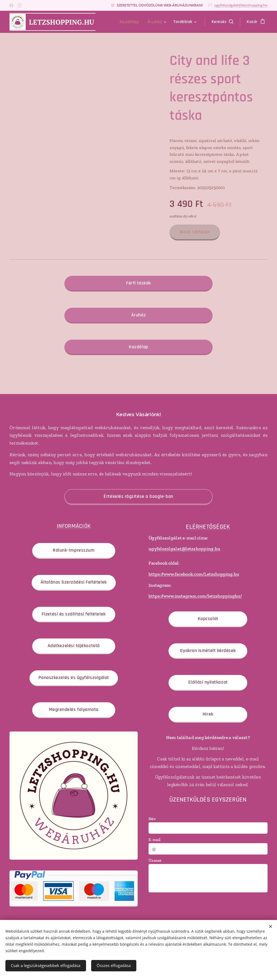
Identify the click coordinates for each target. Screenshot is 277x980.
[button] (222, 22)
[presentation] (190, 907)
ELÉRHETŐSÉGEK (208, 527)
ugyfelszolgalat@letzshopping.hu (241, 5)
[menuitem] (133, 22)
